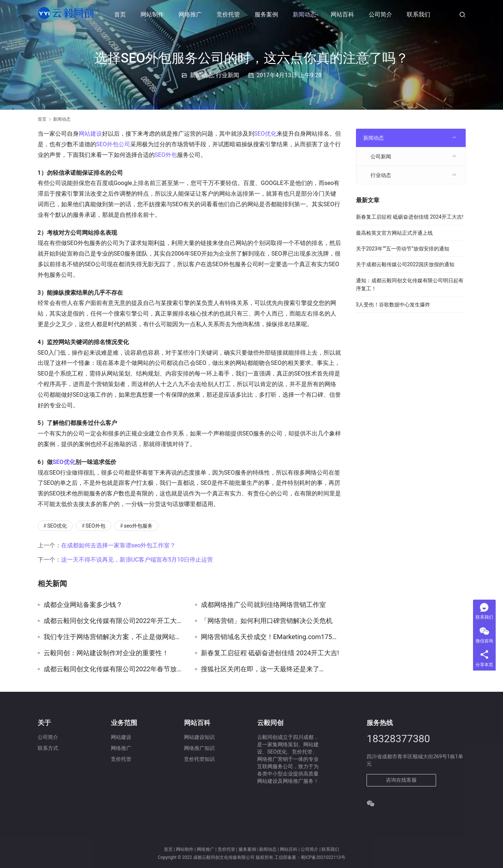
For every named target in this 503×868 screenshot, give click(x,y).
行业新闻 (228, 75)
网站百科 (344, 14)
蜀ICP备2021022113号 (323, 857)
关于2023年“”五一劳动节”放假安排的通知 (403, 249)
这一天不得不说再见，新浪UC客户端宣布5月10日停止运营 (137, 560)
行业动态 (381, 175)
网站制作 (154, 14)
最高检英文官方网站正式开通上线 (394, 233)
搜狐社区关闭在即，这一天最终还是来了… (262, 669)
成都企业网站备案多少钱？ (83, 605)
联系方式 (48, 748)
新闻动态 (306, 14)
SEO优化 (266, 134)
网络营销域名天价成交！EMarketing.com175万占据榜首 (271, 637)
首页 (122, 14)
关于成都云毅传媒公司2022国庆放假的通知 (405, 264)
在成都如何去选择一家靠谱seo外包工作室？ (119, 545)
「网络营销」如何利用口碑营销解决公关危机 (267, 621)
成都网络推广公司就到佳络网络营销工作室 (263, 605)
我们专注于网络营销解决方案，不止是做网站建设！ (114, 637)
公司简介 (382, 14)
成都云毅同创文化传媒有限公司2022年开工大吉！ (114, 621)
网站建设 (90, 134)
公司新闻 (381, 156)
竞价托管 (230, 14)
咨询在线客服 (401, 780)
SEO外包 (166, 155)
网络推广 (192, 14)
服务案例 (268, 14)
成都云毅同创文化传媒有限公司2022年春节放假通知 (114, 669)
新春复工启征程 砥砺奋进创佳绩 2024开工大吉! (270, 653)
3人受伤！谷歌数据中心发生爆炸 (393, 305)
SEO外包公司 (113, 144)
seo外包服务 (138, 526)
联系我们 (420, 14)
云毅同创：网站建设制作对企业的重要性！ (106, 653)
